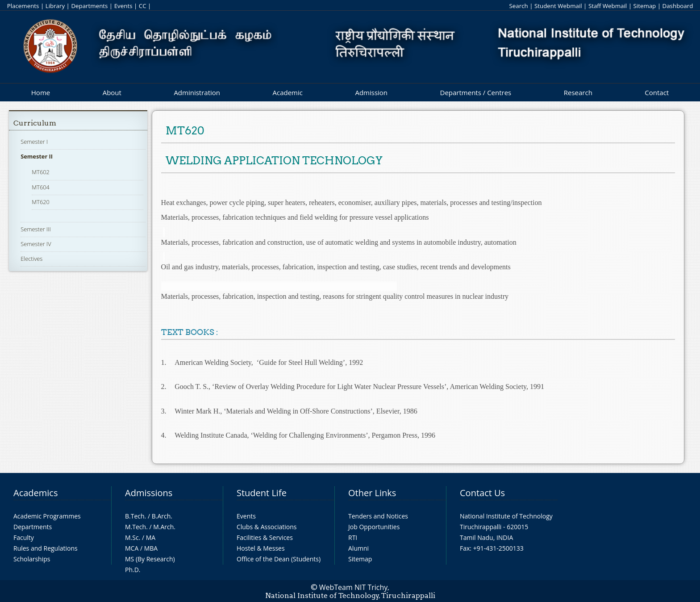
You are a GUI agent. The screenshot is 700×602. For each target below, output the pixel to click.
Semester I (34, 142)
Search (518, 6)
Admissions (149, 493)
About (112, 92)
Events (123, 6)
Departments (89, 6)
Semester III (36, 229)
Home (41, 92)
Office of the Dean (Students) (279, 559)
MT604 (41, 187)
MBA (151, 548)
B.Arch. (162, 516)
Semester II (37, 156)
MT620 (41, 202)
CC (143, 6)
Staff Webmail (608, 6)
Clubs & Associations (267, 527)
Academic (287, 92)
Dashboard (678, 6)
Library (55, 6)
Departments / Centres (476, 92)
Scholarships (32, 559)
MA (151, 537)
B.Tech (135, 516)
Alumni (358, 548)
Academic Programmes (47, 516)
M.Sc (132, 537)
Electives (31, 259)
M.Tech (135, 527)
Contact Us (482, 493)
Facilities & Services (265, 537)
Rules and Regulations (46, 548)
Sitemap (644, 6)
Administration (197, 92)
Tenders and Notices (378, 516)
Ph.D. (133, 570)
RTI (353, 537)
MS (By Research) (150, 559)
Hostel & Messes (261, 548)
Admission (371, 92)
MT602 (41, 172)
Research (578, 92)
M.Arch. (164, 527)
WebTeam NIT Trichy (354, 587)
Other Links (372, 493)
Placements (23, 6)
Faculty (24, 537)
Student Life (262, 493)
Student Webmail (558, 6)
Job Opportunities (374, 527)
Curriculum (35, 123)
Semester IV (36, 244)
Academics (35, 493)
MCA (132, 548)
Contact (657, 92)
